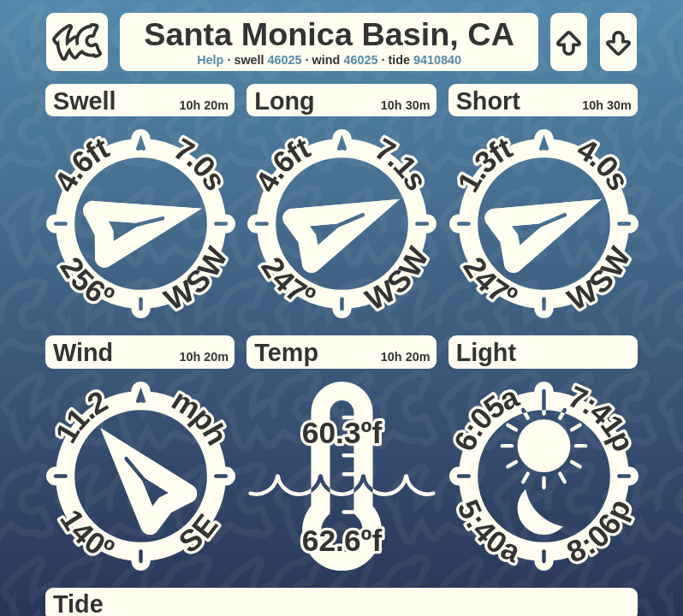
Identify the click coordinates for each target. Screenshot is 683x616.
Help (210, 60)
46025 (285, 60)
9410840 (437, 60)
